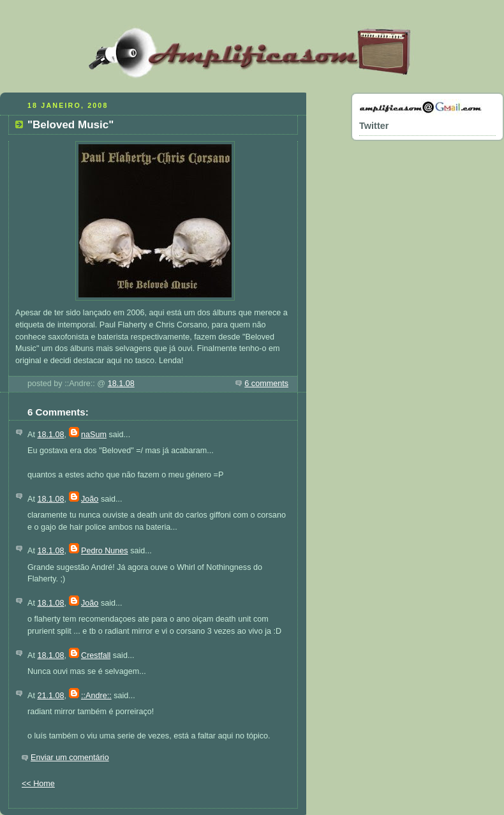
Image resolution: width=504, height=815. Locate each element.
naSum (94, 435)
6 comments (266, 384)
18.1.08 (121, 384)
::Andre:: (96, 696)
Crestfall (96, 655)
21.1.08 (50, 696)
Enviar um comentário (70, 758)
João (90, 499)
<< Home (38, 784)
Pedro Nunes (105, 551)
